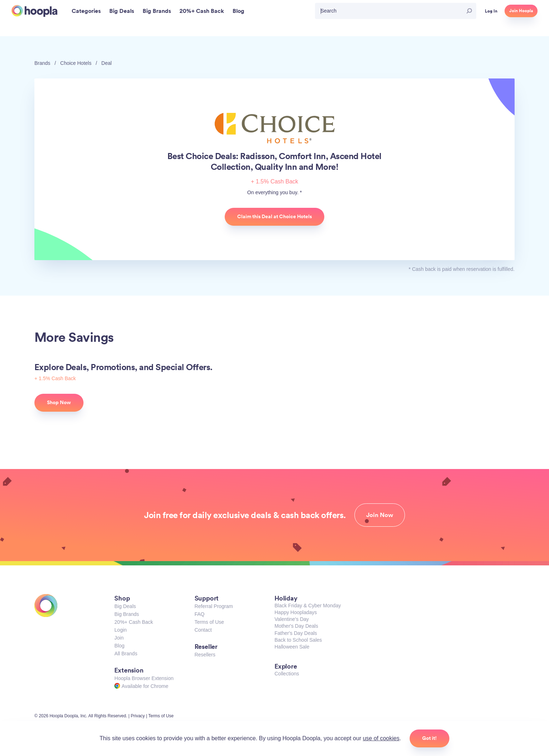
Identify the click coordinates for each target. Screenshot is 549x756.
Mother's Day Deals (296, 626)
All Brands (126, 654)
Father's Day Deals (296, 633)
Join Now (380, 515)
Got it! (429, 738)
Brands (42, 63)
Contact (203, 630)
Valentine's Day (292, 619)
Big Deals (125, 606)
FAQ (200, 614)
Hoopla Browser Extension (144, 678)
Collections (287, 674)
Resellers (205, 655)
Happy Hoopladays (296, 612)
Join (119, 638)
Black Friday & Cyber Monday (308, 606)
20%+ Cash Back (134, 622)
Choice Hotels (76, 63)
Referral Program (214, 606)
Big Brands (126, 614)
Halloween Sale (292, 647)
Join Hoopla (521, 11)
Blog (119, 646)
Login (120, 630)
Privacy (138, 716)
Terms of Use (209, 622)
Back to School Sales (298, 640)
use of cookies (381, 738)
